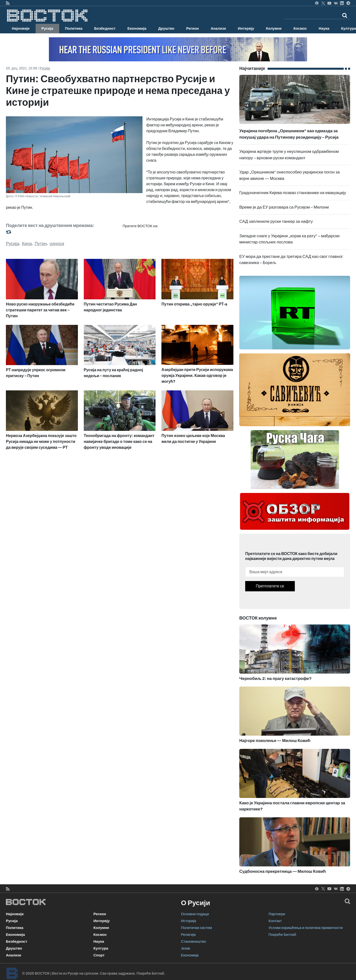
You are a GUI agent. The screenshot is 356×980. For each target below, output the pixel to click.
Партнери (277, 914)
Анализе (218, 28)
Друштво (166, 28)
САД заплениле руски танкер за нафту (276, 221)
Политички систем (197, 928)
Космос (300, 28)
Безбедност (105, 28)
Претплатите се (270, 586)
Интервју (246, 28)
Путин (41, 244)
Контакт (275, 921)
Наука (324, 28)
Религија (188, 935)
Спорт (99, 955)
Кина (27, 244)
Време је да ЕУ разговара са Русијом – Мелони (284, 207)
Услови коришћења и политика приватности (306, 928)
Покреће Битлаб (282, 935)
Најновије (21, 28)
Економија (137, 28)
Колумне (274, 28)
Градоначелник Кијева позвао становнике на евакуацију (293, 193)
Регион (193, 28)
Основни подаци (195, 914)
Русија (47, 28)
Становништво (194, 941)
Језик (186, 948)
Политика (74, 28)
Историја (189, 921)
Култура (101, 948)
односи (57, 244)
